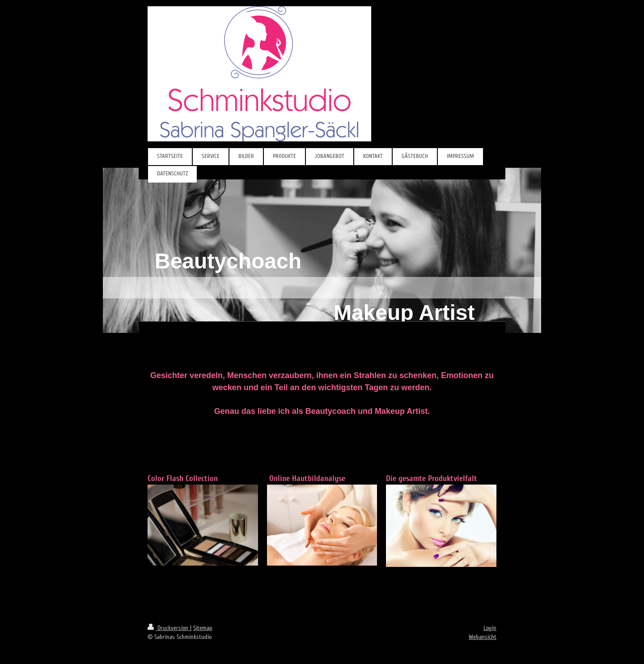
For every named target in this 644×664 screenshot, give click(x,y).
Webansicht (483, 637)
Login (490, 628)
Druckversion (169, 628)
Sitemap (203, 628)
